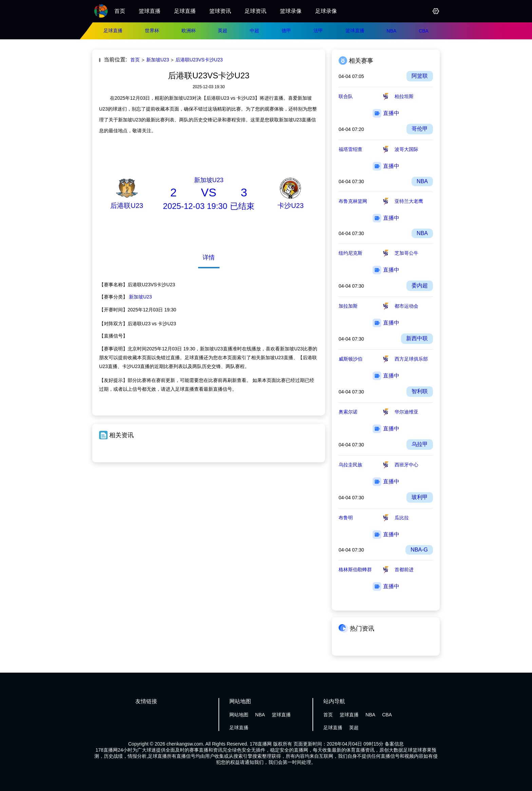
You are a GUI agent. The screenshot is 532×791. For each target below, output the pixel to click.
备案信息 (394, 744)
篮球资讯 (220, 11)
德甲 (286, 31)
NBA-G (419, 550)
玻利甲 (420, 497)
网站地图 (239, 715)
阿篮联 (420, 76)
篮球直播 (150, 11)
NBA (392, 31)
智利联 (420, 391)
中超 (254, 31)
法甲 (318, 31)
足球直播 (185, 11)
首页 (120, 11)
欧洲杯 (189, 31)
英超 (223, 31)
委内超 (420, 285)
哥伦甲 (420, 129)
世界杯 (152, 31)
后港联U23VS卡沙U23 (199, 60)
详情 (209, 257)
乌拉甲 (420, 444)
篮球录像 (291, 11)
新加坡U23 (158, 60)
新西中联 (417, 338)
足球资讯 (255, 11)
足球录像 (326, 11)
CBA (424, 31)
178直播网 (261, 744)
